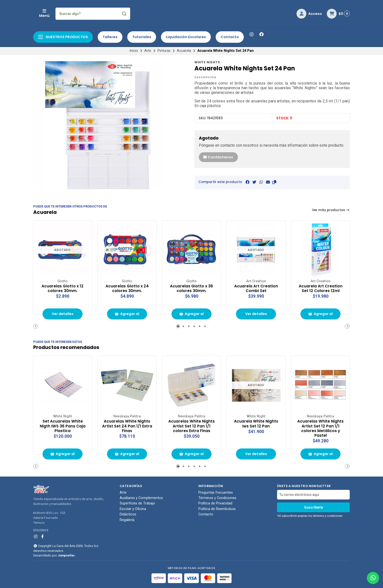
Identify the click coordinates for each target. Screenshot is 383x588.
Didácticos (128, 514)
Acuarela (184, 51)
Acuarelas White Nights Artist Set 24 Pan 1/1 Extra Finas (127, 426)
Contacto (230, 37)
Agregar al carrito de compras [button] (127, 315)
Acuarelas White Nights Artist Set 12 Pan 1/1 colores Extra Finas (191, 426)
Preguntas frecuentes (216, 492)
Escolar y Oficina (133, 509)
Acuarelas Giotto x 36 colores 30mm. (192, 288)
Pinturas (164, 51)
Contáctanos (218, 157)
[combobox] (125, 14)
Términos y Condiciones (217, 498)
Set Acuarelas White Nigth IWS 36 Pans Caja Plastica (63, 426)
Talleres (110, 37)
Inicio (134, 51)
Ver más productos (331, 210)
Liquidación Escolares (186, 37)
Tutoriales (142, 37)
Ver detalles (63, 314)
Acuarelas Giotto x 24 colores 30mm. (127, 288)
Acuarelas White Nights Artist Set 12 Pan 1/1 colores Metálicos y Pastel (320, 428)
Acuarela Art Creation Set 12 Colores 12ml (320, 288)
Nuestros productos (63, 37)
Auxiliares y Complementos (141, 498)
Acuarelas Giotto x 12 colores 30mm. (63, 288)
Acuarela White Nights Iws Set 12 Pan (256, 423)
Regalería (127, 520)
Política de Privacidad (215, 503)
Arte (148, 51)
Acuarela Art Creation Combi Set (256, 288)
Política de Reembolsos (217, 509)
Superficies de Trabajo (137, 503)
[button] (274, 182)
